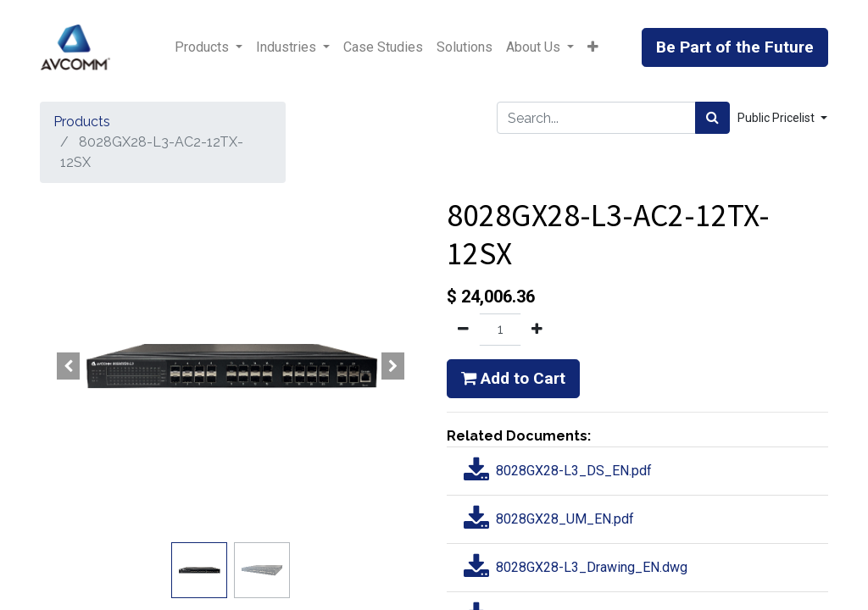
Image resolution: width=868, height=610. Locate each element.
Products (82, 122)
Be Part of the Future (735, 47)
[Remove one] (463, 330)
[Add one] (537, 330)
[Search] (712, 118)
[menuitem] (383, 47)
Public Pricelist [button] (777, 118)
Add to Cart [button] (513, 378)
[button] (593, 47)
